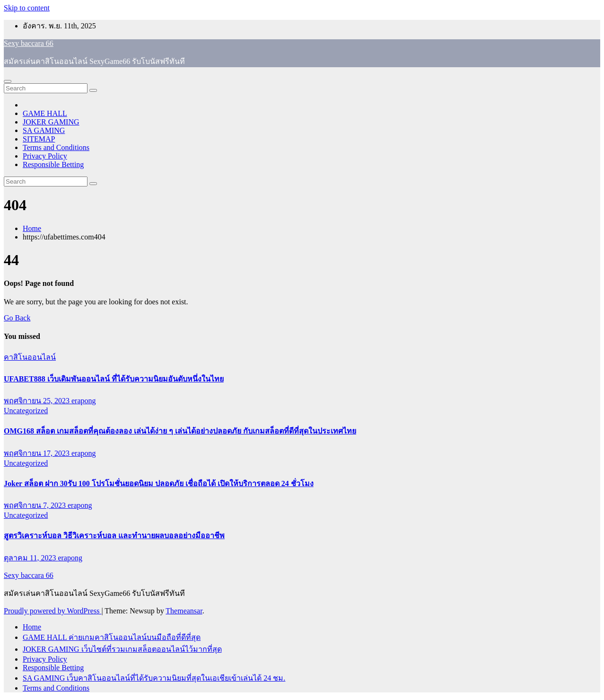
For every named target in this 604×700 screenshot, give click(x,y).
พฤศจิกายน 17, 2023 (38, 453)
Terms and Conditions (56, 147)
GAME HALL (45, 113)
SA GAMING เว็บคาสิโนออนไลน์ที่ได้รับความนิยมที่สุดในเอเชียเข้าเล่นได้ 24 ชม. (154, 678)
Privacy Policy (45, 156)
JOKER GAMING (51, 122)
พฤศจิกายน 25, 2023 (38, 401)
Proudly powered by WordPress (53, 611)
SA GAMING (44, 130)
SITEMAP (39, 139)
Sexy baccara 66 (29, 43)
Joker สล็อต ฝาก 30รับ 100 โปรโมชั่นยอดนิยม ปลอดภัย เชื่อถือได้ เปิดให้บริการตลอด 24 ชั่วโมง (159, 483)
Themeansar (184, 611)
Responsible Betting (53, 164)
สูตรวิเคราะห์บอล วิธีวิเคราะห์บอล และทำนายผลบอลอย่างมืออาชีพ (114, 536)
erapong (84, 401)
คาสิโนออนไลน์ (30, 357)
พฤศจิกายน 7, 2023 (36, 505)
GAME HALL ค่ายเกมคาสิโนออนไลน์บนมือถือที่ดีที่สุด (112, 637)
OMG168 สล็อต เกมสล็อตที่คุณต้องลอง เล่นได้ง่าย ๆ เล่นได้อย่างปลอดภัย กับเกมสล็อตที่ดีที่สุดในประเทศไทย (180, 431)
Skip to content (27, 8)
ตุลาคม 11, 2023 (31, 558)
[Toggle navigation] (8, 81)
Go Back (17, 318)
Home (32, 228)
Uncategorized (26, 411)
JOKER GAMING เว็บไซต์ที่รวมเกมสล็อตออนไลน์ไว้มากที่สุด (122, 649)
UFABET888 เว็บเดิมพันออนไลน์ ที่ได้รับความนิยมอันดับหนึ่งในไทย (114, 379)
